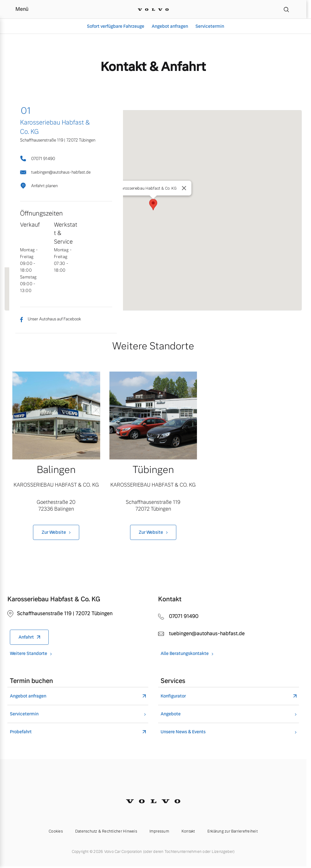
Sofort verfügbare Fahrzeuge (116, 26)
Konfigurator (173, 696)
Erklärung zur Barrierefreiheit (233, 831)
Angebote (171, 714)
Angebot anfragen (170, 26)
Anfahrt (26, 637)
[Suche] (286, 9)
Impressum (159, 831)
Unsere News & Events (183, 732)
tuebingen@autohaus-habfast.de (55, 172)
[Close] (184, 188)
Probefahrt (21, 732)
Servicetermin (210, 26)
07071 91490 (38, 158)
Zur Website (54, 532)
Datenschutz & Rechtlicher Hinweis (106, 831)
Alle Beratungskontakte (185, 654)
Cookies (56, 831)
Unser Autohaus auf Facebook (51, 319)
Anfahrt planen (39, 186)
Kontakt (188, 831)
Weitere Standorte (29, 654)
